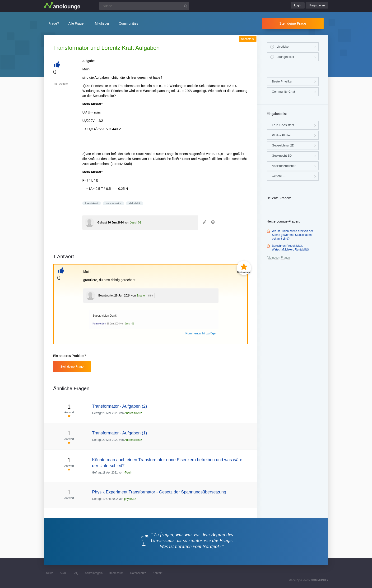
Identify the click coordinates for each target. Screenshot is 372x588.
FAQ (75, 573)
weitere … (279, 176)
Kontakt (158, 573)
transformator (113, 203)
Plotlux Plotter (281, 135)
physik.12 (130, 499)
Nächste (248, 39)
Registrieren (317, 5)
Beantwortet (106, 296)
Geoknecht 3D (282, 156)
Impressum (116, 573)
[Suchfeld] (144, 6)
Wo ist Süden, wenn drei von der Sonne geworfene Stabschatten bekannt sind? (292, 235)
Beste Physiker (282, 81)
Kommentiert (99, 324)
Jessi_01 (136, 223)
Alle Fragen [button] (77, 23)
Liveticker (283, 47)
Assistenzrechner (284, 166)
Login (298, 5)
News (50, 573)
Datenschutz (138, 573)
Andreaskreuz (133, 413)
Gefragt (102, 223)
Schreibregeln (94, 573)
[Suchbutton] (186, 6)
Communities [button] (129, 23)
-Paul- (128, 473)
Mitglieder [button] (102, 23)
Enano (141, 296)
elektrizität (135, 203)
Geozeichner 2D (283, 145)
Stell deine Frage (293, 23)
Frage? (54, 23)
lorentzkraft (92, 203)
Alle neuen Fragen (278, 258)
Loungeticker (285, 57)
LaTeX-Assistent (283, 125)
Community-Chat (284, 92)
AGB (63, 573)
